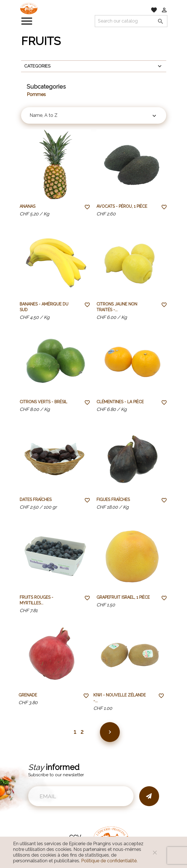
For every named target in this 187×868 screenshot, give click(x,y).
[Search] (131, 21)
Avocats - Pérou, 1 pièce (122, 206)
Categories (94, 66)
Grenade (28, 695)
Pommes (36, 94)
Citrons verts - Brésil (43, 402)
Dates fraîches (36, 500)
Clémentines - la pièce (120, 402)
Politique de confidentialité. (109, 861)
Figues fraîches (113, 500)
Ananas (27, 206)
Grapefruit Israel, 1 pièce (123, 597)
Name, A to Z (94, 116)
